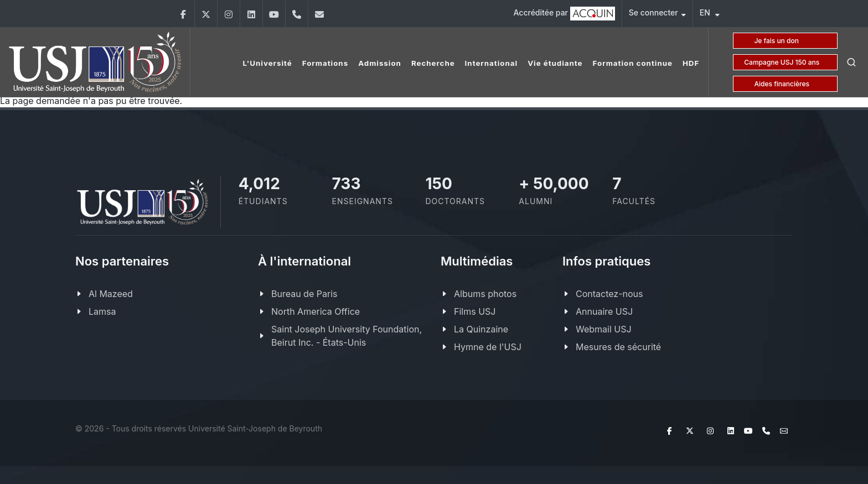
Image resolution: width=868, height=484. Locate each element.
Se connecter (657, 14)
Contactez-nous (609, 294)
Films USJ (475, 311)
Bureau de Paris (304, 294)
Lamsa (102, 311)
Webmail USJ (604, 329)
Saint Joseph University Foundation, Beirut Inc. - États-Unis (347, 336)
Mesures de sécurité (618, 347)
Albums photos (485, 294)
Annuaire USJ (604, 311)
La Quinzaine (481, 329)
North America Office (316, 311)
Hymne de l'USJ (488, 347)
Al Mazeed (111, 294)
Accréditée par (564, 14)
